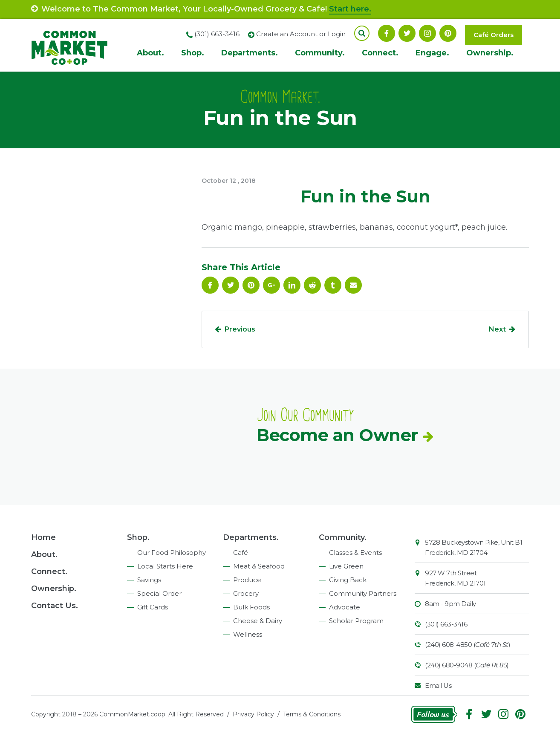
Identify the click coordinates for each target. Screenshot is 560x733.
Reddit (312, 285)
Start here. (350, 9)
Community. (320, 53)
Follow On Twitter (407, 33)
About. (150, 53)
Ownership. (490, 53)
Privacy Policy (253, 714)
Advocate (345, 607)
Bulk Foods (251, 607)
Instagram (427, 33)
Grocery (246, 593)
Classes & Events (355, 553)
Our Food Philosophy (172, 553)
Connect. (380, 53)
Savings (149, 580)
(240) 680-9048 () (467, 665)
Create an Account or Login (301, 34)
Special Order (159, 593)
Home (43, 537)
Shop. (193, 53)
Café (241, 553)
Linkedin (292, 285)
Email (353, 285)
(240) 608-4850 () (468, 645)
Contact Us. (55, 606)
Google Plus (271, 285)
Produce (247, 580)
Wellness (248, 634)
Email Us (438, 685)
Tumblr (333, 285)
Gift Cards (153, 607)
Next (497, 329)
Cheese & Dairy (258, 621)
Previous (240, 329)
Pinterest (448, 33)
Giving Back (348, 580)
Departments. (250, 53)
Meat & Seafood (259, 566)
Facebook (387, 33)
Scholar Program (356, 621)
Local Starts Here (165, 566)
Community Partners (363, 593)
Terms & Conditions (312, 714)
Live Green (346, 566)
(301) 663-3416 (446, 624)
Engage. (432, 53)
